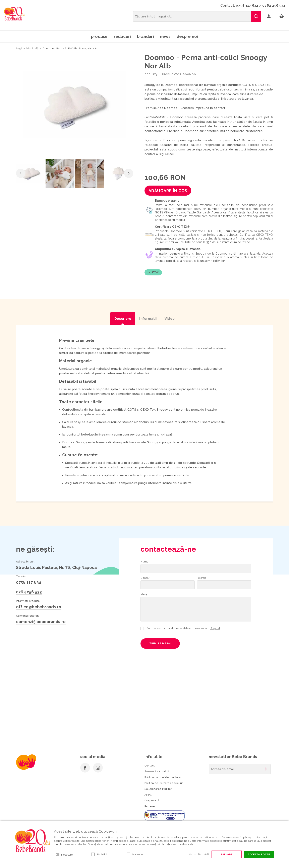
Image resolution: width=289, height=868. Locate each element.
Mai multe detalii (199, 854)
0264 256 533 (274, 5)
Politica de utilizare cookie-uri (164, 783)
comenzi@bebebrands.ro (41, 622)
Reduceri (122, 37)
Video (170, 319)
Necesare (67, 855)
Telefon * (202, 578)
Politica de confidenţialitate (163, 777)
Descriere (123, 319)
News (165, 37)
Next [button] (129, 173)
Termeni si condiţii (157, 771)
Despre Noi (152, 800)
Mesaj (144, 594)
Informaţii (148, 319)
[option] (75, 105)
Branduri (146, 37)
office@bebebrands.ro (39, 607)
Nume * (145, 562)
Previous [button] (21, 173)
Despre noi (187, 37)
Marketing (138, 854)
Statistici (102, 854)
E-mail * (145, 578)
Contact (150, 766)
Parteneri (151, 806)
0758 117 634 (247, 5)
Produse (99, 37)
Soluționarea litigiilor (158, 789)
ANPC (148, 795)
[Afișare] (215, 628)
